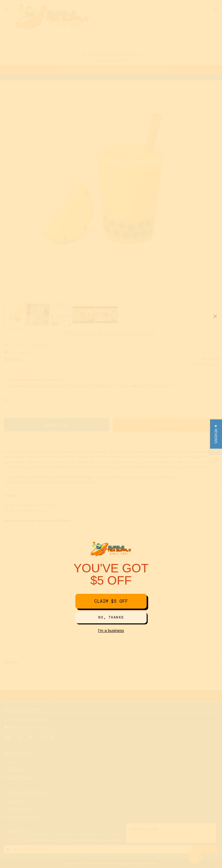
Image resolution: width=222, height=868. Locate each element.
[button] (216, 434)
